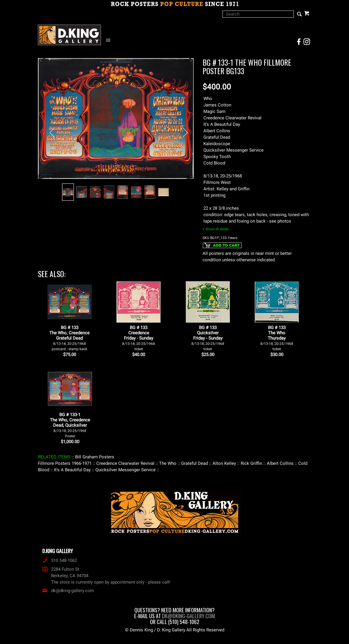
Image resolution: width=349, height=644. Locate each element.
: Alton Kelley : (224, 463)
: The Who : (168, 463)
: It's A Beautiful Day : (72, 470)
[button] (50, 129)
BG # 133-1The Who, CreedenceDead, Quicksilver (70, 425)
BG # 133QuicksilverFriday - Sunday (208, 338)
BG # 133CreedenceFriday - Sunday (139, 338)
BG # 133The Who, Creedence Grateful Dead (69, 338)
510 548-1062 (60, 560)
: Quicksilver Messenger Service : (125, 470)
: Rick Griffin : (251, 463)
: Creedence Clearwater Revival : (125, 463)
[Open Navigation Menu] (110, 40)
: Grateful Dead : (194, 463)
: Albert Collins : (280, 463)
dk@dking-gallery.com (68, 591)
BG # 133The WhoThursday (277, 338)
